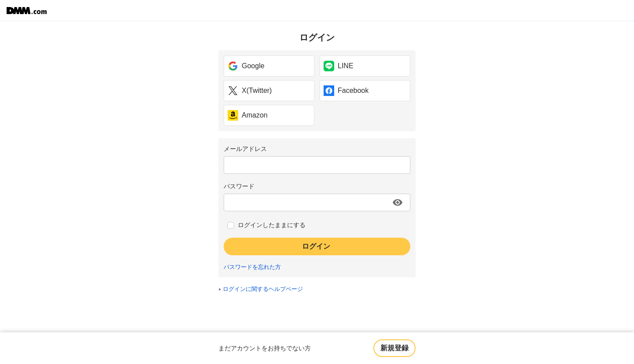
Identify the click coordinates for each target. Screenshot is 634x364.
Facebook (346, 91)
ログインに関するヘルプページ (263, 289)
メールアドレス (245, 149)
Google (246, 66)
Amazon (248, 115)
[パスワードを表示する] (398, 202)
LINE (339, 66)
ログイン (316, 246)
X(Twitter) (250, 91)
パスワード (239, 186)
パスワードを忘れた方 (252, 267)
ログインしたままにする (272, 225)
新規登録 (394, 348)
